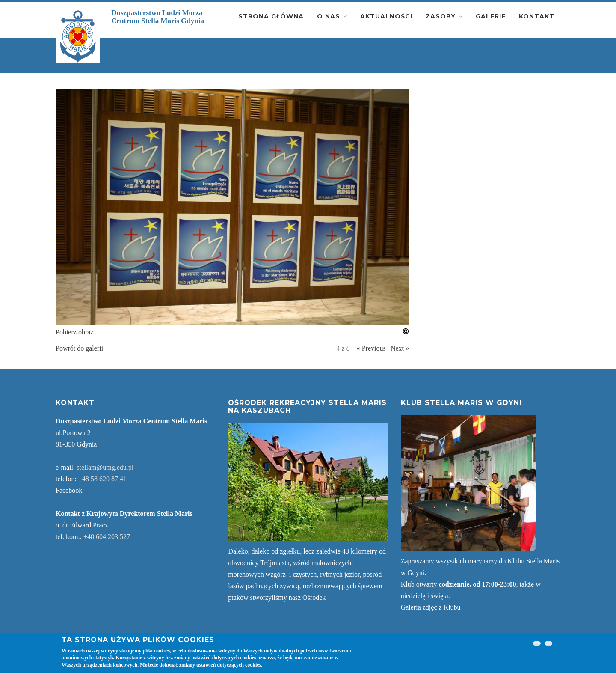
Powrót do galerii (79, 348)
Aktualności (386, 16)
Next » (400, 348)
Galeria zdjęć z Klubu (431, 607)
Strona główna (271, 16)
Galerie (491, 16)
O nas (329, 16)
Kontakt (537, 16)
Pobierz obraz (74, 332)
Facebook (69, 490)
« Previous (371, 348)
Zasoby (441, 16)
